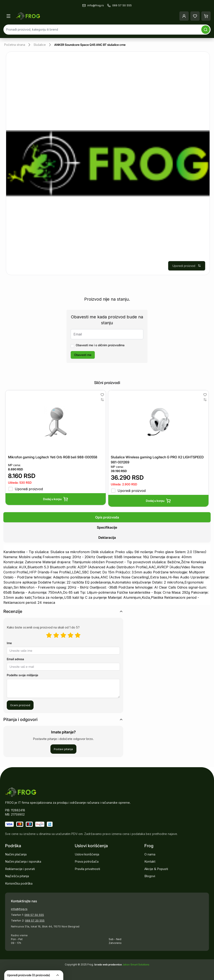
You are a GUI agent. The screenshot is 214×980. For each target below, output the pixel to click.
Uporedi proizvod (187, 266)
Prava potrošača (87, 861)
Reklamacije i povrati (20, 869)
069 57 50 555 (34, 915)
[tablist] (107, 527)
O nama (150, 854)
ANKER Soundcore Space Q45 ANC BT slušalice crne (90, 45)
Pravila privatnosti (87, 869)
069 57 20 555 (35, 920)
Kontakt (150, 861)
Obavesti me (83, 355)
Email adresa (15, 659)
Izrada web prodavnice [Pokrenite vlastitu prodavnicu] (108, 964)
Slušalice (40, 45)
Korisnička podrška (19, 883)
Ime (9, 643)
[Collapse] (58, 975)
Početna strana (15, 45)
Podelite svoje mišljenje (22, 675)
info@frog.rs (19, 909)
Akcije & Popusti (156, 869)
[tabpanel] (107, 575)
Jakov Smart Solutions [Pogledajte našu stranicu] (136, 964)
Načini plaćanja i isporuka (23, 861)
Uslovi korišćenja (87, 854)
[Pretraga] (206, 30)
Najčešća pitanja (17, 876)
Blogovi (150, 876)
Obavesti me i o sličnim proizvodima (100, 345)
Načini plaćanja (16, 854)
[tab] (107, 517)
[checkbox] (72, 346)
